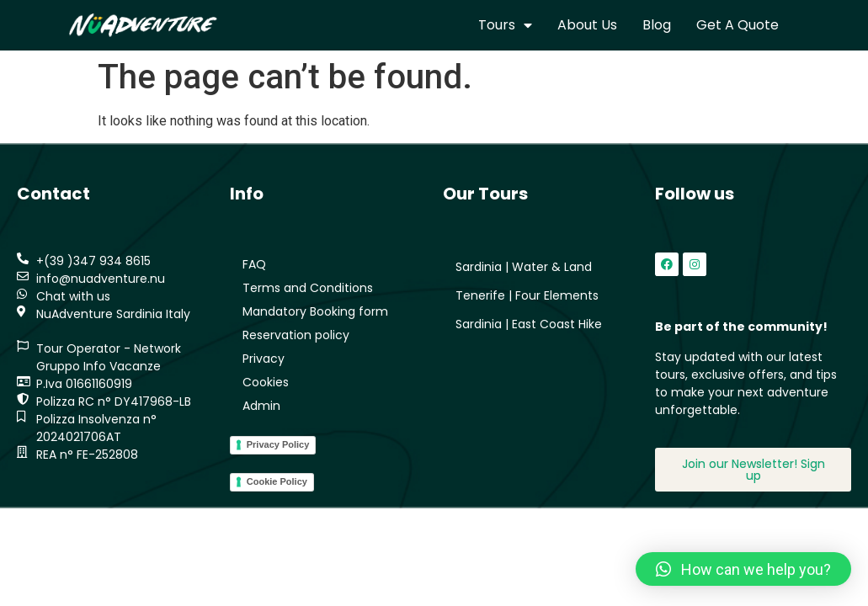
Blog (657, 25)
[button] (743, 569)
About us (587, 25)
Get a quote (738, 25)
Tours (505, 25)
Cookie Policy (277, 481)
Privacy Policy (278, 444)
